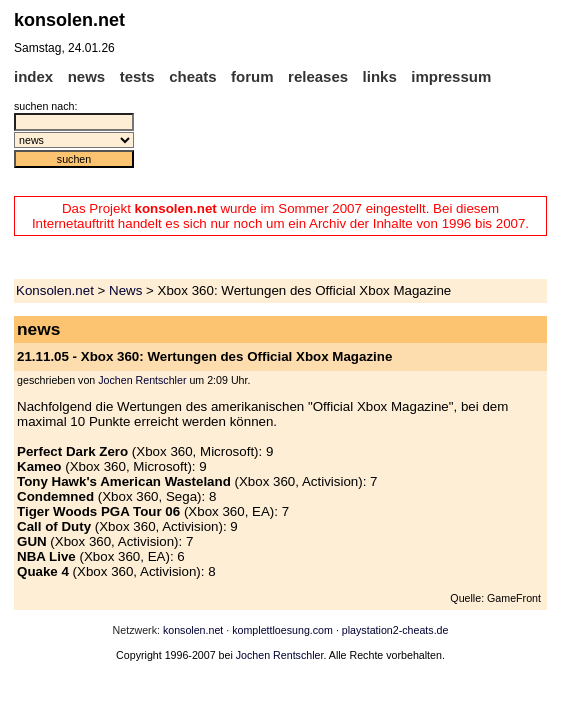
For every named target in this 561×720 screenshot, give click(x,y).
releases (318, 76)
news (87, 76)
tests (137, 76)
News (125, 290)
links (380, 76)
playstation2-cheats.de (395, 630)
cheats (193, 76)
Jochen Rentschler (142, 380)
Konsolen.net (55, 290)
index (33, 76)
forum (252, 76)
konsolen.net (193, 630)
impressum (451, 76)
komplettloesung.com (282, 630)
